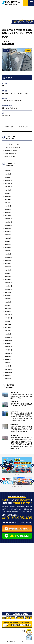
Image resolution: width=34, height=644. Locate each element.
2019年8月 (8, 360)
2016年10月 (8, 373)
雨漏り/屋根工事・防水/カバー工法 (16, 579)
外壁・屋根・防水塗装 (11, 150)
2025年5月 (8, 203)
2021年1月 (8, 334)
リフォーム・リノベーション (12, 144)
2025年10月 (8, 187)
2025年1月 (8, 216)
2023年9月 (8, 261)
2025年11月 (8, 184)
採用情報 (6, 609)
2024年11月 (8, 222)
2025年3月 (8, 209)
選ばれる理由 (8, 588)
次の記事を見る (24, 127)
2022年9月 (8, 293)
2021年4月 (8, 325)
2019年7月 (8, 363)
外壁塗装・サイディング (12, 575)
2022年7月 (8, 296)
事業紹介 (6, 568)
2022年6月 (8, 299)
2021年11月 (8, 318)
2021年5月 (8, 322)
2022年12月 (8, 283)
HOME (6, 565)
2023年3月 (8, 273)
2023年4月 (8, 270)
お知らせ (6, 598)
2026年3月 (8, 171)
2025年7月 (8, 196)
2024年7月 (8, 235)
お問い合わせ (8, 605)
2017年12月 (8, 370)
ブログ (6, 595)
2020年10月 (8, 341)
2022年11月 (8, 286)
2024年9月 (8, 229)
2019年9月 (8, 357)
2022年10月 (8, 289)
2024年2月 (8, 251)
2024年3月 (8, 248)
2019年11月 (8, 350)
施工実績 (6, 591)
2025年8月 (8, 193)
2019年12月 (8, 347)
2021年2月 (8, 331)
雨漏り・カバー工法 (10, 157)
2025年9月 (8, 190)
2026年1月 (8, 177)
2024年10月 (8, 225)
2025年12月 (8, 180)
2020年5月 (8, 344)
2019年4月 (8, 366)
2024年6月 (8, 238)
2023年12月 (8, 257)
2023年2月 (8, 277)
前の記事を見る (10, 127)
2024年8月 (8, 232)
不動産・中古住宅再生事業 (12, 147)
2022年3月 (8, 309)
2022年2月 (8, 312)
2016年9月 (8, 376)
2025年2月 (8, 212)
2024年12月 (8, 219)
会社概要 (6, 602)
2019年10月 (8, 354)
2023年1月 (8, 280)
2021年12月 (8, 315)
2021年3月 (8, 328)
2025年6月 (8, 200)
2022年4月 (8, 306)
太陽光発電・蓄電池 (10, 154)
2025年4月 (8, 206)
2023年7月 (8, 264)
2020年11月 (8, 338)
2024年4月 (8, 245)
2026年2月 (8, 174)
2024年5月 (8, 241)
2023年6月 (8, 267)
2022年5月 (8, 302)
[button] (1, 466)
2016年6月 (8, 379)
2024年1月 (8, 254)
